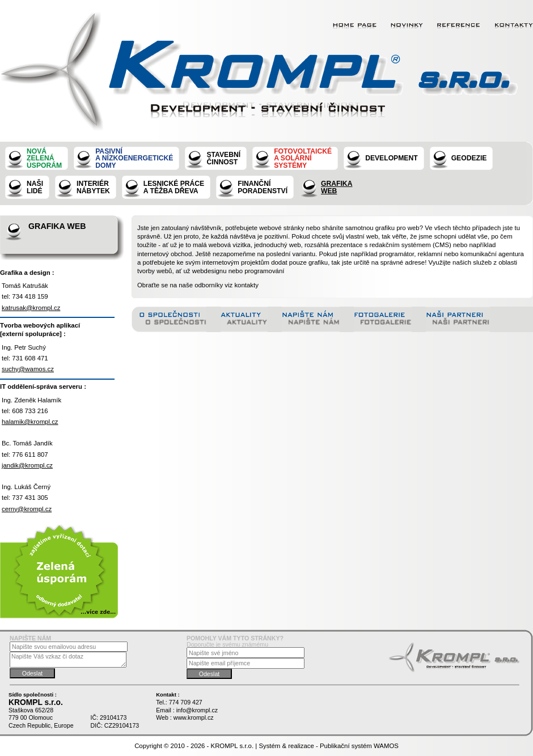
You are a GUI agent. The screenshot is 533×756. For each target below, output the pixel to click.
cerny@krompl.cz (27, 509)
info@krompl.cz (197, 710)
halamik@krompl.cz (30, 422)
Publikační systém (346, 746)
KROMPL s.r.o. (232, 746)
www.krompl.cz (194, 717)
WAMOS (386, 746)
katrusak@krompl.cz (31, 308)
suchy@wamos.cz (28, 369)
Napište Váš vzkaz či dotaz (68, 659)
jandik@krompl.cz (27, 465)
